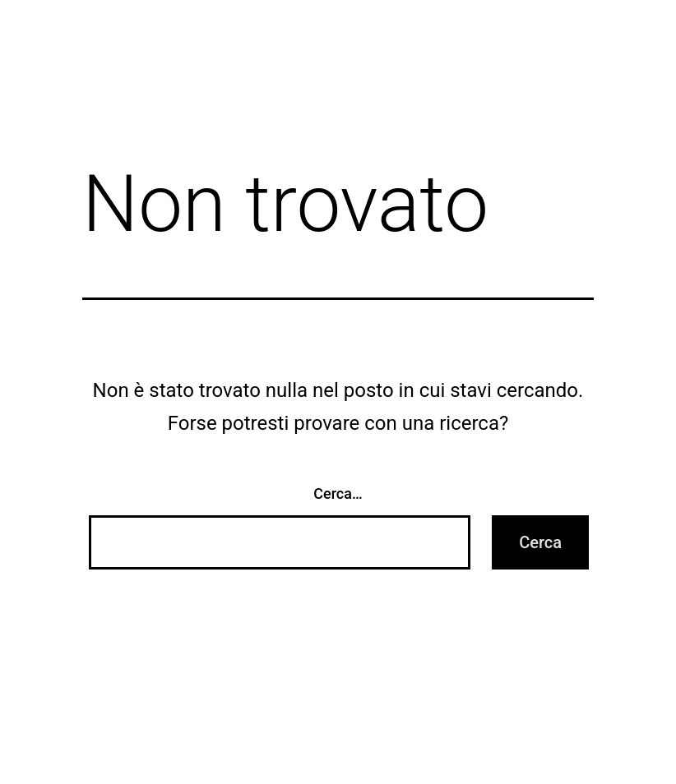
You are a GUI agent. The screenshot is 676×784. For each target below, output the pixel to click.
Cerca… (338, 493)
